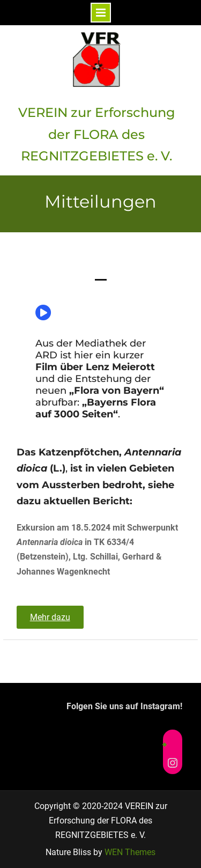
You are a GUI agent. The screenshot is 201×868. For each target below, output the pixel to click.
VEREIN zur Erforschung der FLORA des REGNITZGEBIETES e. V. (97, 134)
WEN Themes (130, 852)
